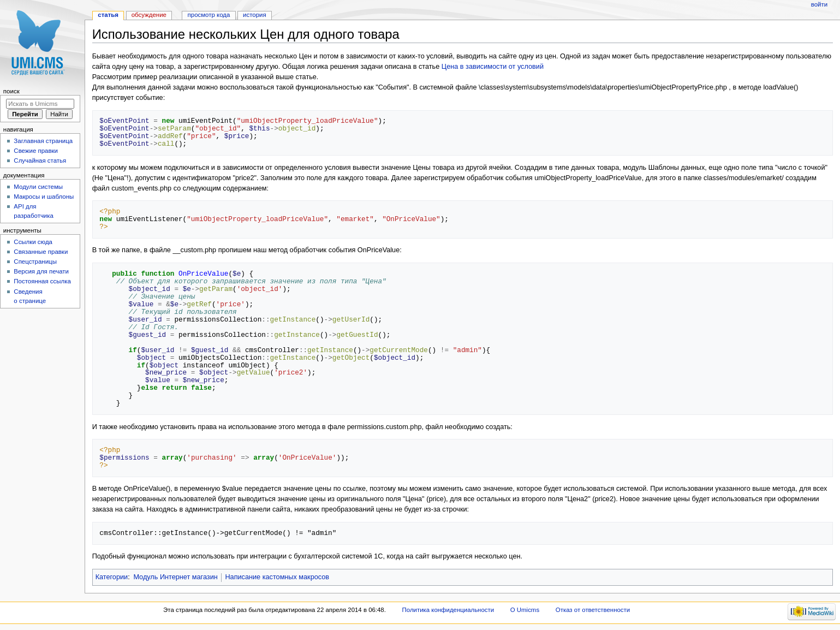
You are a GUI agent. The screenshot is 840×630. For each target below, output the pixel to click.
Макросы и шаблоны (44, 197)
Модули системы (38, 187)
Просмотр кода (209, 15)
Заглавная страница (43, 141)
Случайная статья (40, 161)
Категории (112, 577)
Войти (819, 4)
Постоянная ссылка (42, 281)
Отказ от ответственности (593, 610)
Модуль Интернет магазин (175, 577)
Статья (108, 15)
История (255, 15)
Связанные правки (41, 252)
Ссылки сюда (33, 242)
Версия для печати (41, 271)
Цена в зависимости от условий (493, 67)
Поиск (11, 91)
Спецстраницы (35, 261)
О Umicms (525, 610)
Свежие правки (36, 151)
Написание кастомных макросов (277, 577)
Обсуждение (149, 15)
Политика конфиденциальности (448, 610)
